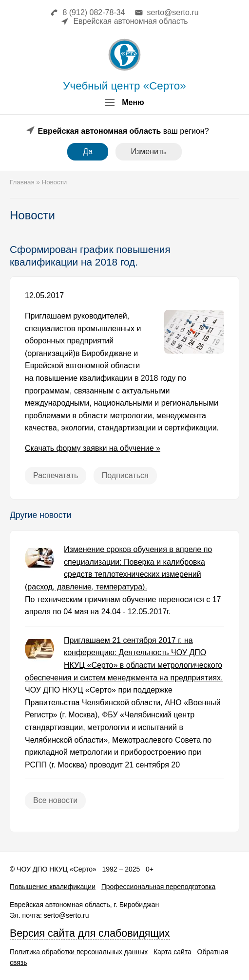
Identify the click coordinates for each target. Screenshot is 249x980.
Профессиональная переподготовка (159, 887)
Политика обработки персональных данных (79, 952)
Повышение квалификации (53, 887)
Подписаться (125, 475)
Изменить (149, 151)
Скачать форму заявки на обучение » (93, 448)
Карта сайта (172, 952)
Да (88, 151)
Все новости (55, 800)
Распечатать (56, 475)
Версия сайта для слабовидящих (90, 933)
